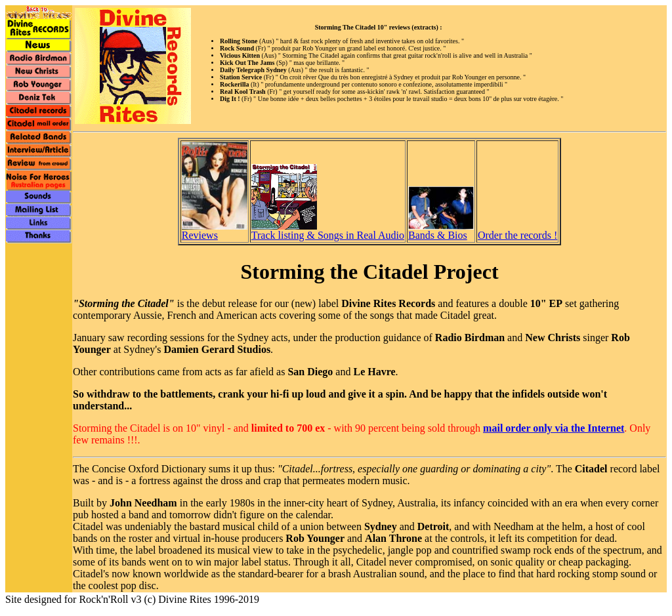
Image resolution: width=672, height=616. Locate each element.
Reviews (215, 231)
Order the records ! (517, 235)
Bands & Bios (441, 231)
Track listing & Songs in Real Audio (328, 231)
